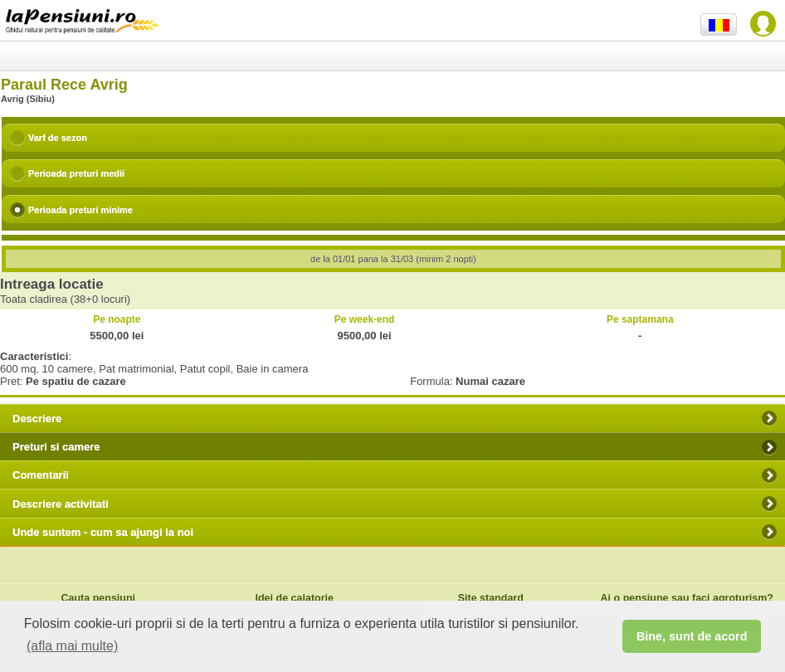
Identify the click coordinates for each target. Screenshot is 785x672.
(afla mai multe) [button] (72, 646)
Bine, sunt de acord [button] (692, 636)
